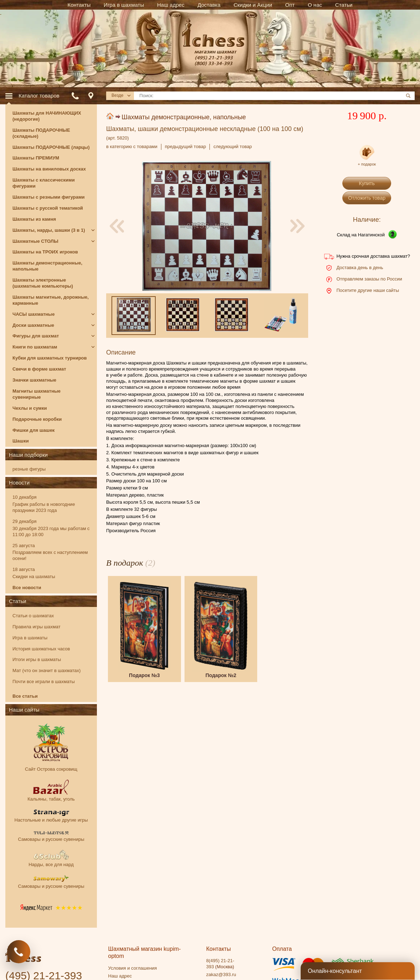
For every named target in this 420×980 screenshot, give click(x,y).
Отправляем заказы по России (369, 279)
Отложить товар (367, 198)
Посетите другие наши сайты (368, 290)
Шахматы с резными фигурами (49, 197)
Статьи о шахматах (33, 616)
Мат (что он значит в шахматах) (46, 670)
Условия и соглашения (133, 968)
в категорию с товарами (132, 146)
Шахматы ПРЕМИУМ (36, 158)
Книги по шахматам (35, 347)
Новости (19, 483)
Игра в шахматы (30, 638)
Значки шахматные (34, 380)
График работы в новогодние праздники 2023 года (44, 507)
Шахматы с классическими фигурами (44, 183)
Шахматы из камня (34, 219)
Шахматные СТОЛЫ (35, 241)
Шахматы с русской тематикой (48, 208)
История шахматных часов (41, 649)
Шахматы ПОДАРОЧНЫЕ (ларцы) (51, 147)
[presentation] (117, 226)
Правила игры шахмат (37, 627)
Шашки (21, 441)
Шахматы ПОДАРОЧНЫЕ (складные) (41, 133)
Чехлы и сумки (30, 408)
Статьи (18, 601)
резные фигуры (29, 469)
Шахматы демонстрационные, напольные (184, 117)
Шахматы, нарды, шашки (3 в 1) (49, 230)
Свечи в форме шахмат (39, 369)
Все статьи (25, 696)
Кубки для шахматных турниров (50, 358)
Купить (367, 183)
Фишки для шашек (33, 430)
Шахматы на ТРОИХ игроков (45, 252)
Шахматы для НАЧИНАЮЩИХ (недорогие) (47, 116)
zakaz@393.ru (221, 974)
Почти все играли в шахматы (44, 682)
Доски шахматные (33, 325)
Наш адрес (120, 976)
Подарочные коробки (37, 419)
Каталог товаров (39, 96)
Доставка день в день (360, 268)
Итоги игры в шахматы (37, 659)
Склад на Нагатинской (361, 235)
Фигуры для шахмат (36, 336)
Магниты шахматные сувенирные (37, 394)
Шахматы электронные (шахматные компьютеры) (43, 283)
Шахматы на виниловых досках (49, 169)
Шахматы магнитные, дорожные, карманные (51, 300)
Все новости (27, 588)
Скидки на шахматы (34, 577)
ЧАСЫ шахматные (33, 314)
